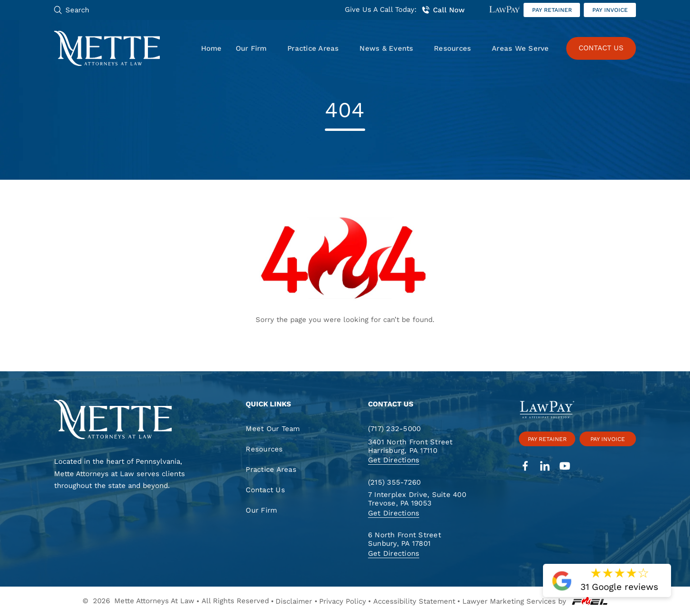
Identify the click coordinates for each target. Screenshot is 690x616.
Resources (452, 48)
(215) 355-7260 (394, 482)
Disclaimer (294, 601)
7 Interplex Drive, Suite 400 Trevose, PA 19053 (417, 499)
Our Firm (251, 48)
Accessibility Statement (414, 601)
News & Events (386, 48)
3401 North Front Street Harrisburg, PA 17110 (410, 446)
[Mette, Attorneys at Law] (107, 48)
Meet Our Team (273, 429)
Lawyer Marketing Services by (535, 601)
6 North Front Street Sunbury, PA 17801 (405, 539)
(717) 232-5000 (394, 429)
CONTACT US (601, 48)
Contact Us (265, 490)
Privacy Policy (343, 601)
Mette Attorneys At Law (154, 601)
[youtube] (565, 467)
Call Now (443, 10)
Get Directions (394, 460)
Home (212, 48)
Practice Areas (313, 48)
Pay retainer (552, 10)
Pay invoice (610, 10)
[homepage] (125, 420)
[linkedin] (545, 467)
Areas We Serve (520, 48)
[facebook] (525, 467)
